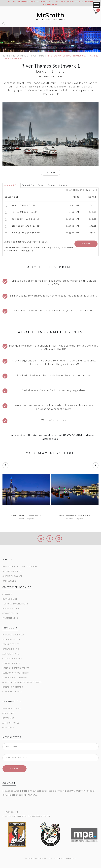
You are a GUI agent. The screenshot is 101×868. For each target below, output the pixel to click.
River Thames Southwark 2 (26, 516)
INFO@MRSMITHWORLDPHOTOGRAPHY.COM (28, 816)
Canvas (42, 185)
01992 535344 (11, 812)
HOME (6, 56)
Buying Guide (10, 599)
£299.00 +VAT (73, 219)
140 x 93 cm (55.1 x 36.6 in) (26, 233)
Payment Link (10, 618)
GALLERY (51, 173)
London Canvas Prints (16, 673)
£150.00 (92, 212)
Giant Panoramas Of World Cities (22, 682)
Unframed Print (12, 185)
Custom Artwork (12, 659)
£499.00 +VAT (73, 226)
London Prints (11, 663)
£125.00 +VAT (73, 212)
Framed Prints (11, 644)
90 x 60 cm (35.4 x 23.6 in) (25, 219)
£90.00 (93, 205)
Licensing (63, 185)
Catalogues (9, 581)
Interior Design (12, 709)
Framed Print (29, 185)
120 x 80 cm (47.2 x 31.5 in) (26, 226)
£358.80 (92, 219)
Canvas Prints (11, 649)
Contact (7, 594)
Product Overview (13, 635)
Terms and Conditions (16, 604)
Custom (52, 185)
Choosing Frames (12, 692)
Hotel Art (8, 718)
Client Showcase (13, 576)
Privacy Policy (11, 609)
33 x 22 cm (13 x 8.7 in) (24, 205)
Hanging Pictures (13, 687)
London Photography (15, 678)
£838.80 (92, 233)
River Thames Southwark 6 (75, 516)
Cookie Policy (10, 613)
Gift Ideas (8, 728)
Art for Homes (11, 723)
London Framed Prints (16, 668)
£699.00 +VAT (73, 233)
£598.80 (92, 226)
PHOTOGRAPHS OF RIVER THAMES (28, 56)
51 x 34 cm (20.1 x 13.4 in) (25, 212)
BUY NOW (86, 244)
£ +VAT (73, 205)
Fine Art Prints (11, 640)
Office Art (9, 713)
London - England (26, 519)
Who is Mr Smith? (12, 571)
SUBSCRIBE (15, 769)
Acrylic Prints (11, 654)
